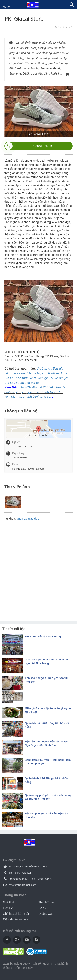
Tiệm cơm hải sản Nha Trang (43, 636)
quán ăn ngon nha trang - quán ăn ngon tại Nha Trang (46, 661)
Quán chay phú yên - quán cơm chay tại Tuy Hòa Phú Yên (48, 797)
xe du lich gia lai (28, 383)
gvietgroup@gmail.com (22, 885)
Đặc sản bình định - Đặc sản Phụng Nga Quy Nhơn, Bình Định (47, 743)
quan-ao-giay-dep (28, 519)
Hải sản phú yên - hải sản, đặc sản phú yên (46, 815)
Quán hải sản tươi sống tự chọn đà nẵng (47, 725)
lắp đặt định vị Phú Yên (38, 387)
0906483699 (16, 879)
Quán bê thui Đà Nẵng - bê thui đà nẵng (46, 780)
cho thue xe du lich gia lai (35, 378)
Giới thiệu (9, 902)
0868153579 (45, 879)
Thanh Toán (46, 902)
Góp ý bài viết (64, 27)
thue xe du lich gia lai (25, 373)
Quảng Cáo (46, 914)
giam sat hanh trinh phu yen (32, 397)
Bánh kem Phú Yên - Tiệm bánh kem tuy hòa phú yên (48, 762)
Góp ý (42, 908)
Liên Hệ (8, 908)
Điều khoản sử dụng (16, 919)
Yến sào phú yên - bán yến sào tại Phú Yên (46, 680)
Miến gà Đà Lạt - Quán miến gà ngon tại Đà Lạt (48, 710)
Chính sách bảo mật (16, 914)
